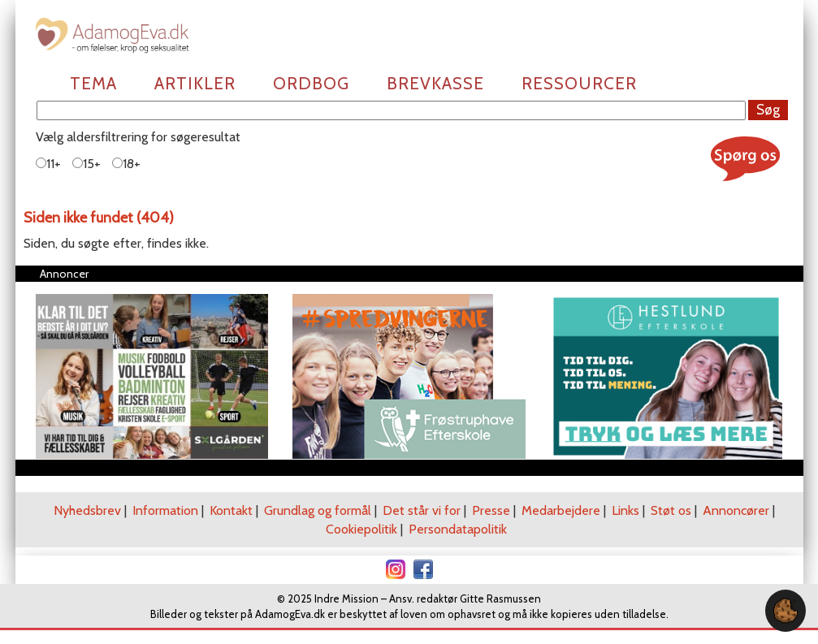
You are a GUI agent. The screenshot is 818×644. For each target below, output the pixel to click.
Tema (93, 83)
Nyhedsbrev (87, 510)
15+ (87, 164)
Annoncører (736, 510)
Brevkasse (435, 83)
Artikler (195, 83)
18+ (126, 164)
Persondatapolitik (458, 529)
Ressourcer (579, 83)
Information (165, 510)
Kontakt (231, 510)
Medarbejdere (561, 510)
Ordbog (311, 83)
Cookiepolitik (361, 529)
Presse (491, 510)
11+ (48, 164)
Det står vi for (422, 510)
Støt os (671, 510)
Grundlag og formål (318, 510)
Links (625, 510)
